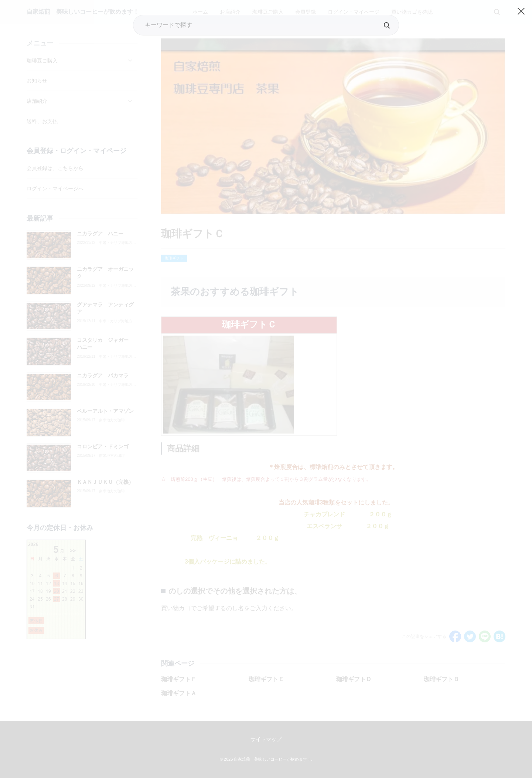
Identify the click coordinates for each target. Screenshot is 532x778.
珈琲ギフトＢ (441, 679)
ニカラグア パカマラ (103, 376)
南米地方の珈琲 (112, 420)
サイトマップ (266, 739)
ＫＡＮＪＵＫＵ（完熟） (105, 482)
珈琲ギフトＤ (354, 679)
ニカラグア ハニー (100, 234)
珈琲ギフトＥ (266, 679)
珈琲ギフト (174, 258)
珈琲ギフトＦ (179, 679)
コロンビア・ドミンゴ (103, 446)
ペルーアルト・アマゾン (105, 411)
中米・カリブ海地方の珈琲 (117, 243)
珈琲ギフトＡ (179, 693)
